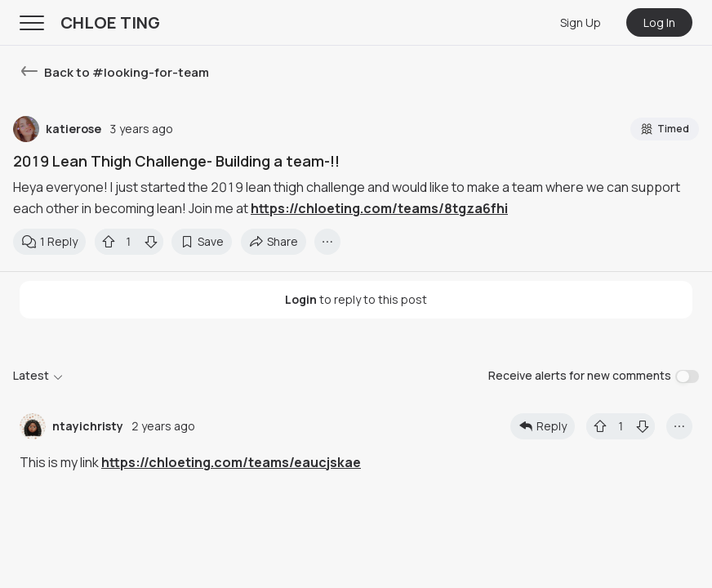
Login (301, 299)
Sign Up (581, 22)
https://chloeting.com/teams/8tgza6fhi (379, 208)
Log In (659, 22)
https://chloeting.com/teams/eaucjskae (231, 462)
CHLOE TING (110, 22)
